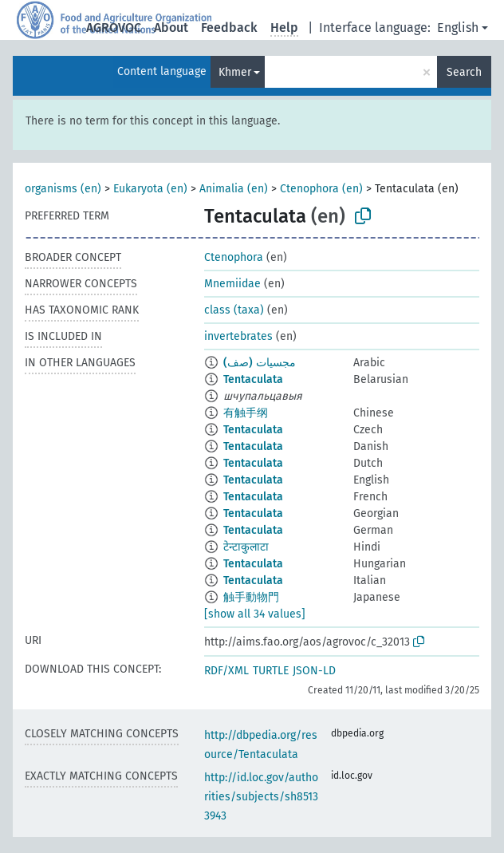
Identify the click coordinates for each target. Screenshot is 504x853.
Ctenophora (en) (321, 189)
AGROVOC (114, 28)
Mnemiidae (232, 284)
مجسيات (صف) (260, 363)
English (458, 28)
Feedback (229, 28)
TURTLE (271, 671)
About (171, 28)
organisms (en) (63, 189)
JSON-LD (314, 671)
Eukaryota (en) (150, 189)
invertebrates (238, 336)
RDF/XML (226, 671)
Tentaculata (253, 379)
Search (464, 72)
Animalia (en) (234, 189)
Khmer (235, 72)
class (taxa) (234, 310)
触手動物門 (251, 597)
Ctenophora (234, 257)
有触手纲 (246, 413)
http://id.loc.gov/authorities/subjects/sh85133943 (261, 797)
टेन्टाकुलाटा (246, 547)
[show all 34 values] (255, 614)
